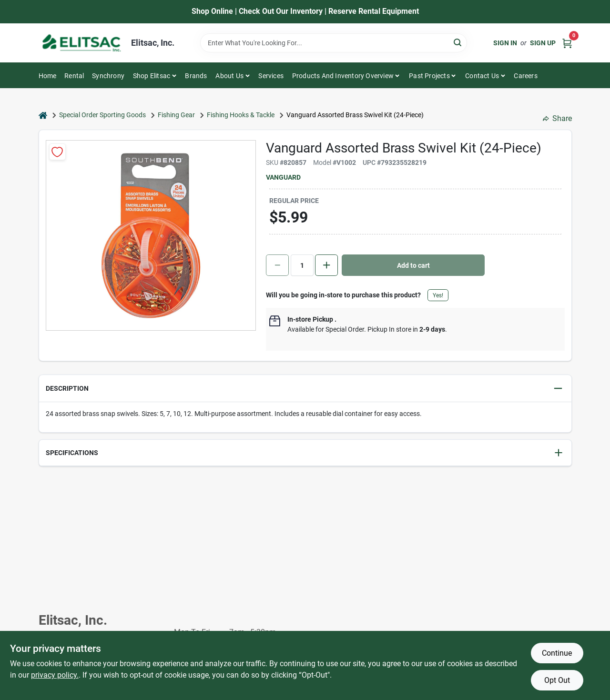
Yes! (438, 295)
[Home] (43, 115)
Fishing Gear (176, 115)
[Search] (458, 42)
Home (48, 76)
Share (557, 118)
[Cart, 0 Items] (567, 43)
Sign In (505, 43)
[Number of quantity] (302, 265)
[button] (305, 389)
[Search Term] (334, 43)
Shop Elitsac (152, 76)
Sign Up (543, 43)
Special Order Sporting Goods (102, 115)
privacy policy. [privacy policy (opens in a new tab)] (55, 675)
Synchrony (108, 76)
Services (271, 76)
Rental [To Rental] (74, 76)
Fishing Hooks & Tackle (241, 115)
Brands (196, 76)
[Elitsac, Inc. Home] (81, 43)
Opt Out (557, 680)
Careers (525, 76)
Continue (557, 653)
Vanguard (283, 177)
